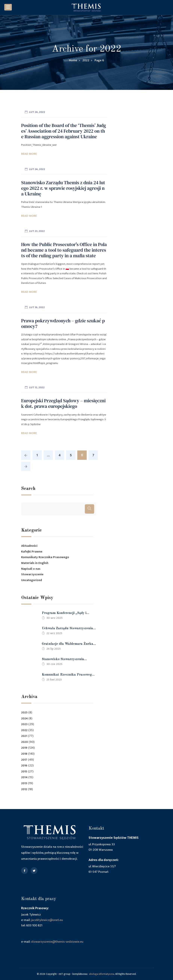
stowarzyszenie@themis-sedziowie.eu (57, 942)
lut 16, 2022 (37, 307)
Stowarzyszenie (32, 574)
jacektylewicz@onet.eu (47, 920)
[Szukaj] (89, 509)
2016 (24, 766)
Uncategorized (32, 580)
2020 (25, 742)
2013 (24, 783)
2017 (24, 760)
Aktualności (29, 546)
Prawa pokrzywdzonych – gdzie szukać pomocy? (63, 323)
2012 (24, 789)
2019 (24, 748)
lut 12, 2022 (37, 387)
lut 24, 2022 (37, 112)
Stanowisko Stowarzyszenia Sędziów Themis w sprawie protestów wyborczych (63, 660)
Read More (29, 154)
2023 (24, 724)
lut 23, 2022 (37, 231)
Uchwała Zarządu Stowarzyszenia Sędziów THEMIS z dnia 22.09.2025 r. (67, 629)
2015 (24, 772)
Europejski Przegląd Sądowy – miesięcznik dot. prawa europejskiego (63, 403)
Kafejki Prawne (32, 552)
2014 (24, 777)
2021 (24, 736)
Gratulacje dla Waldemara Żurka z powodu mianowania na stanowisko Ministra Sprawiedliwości (69, 644)
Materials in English (35, 563)
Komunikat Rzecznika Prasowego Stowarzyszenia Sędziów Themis (68, 675)
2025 (24, 713)
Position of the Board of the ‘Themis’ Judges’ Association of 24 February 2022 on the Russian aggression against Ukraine (64, 131)
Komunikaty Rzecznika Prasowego (45, 557)
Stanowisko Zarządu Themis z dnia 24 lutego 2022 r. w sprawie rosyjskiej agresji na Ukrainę (63, 188)
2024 (24, 719)
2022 (24, 730)
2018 (24, 754)
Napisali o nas (31, 569)
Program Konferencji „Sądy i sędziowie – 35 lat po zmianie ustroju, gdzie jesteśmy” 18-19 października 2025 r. (65, 614)
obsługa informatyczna (102, 974)
